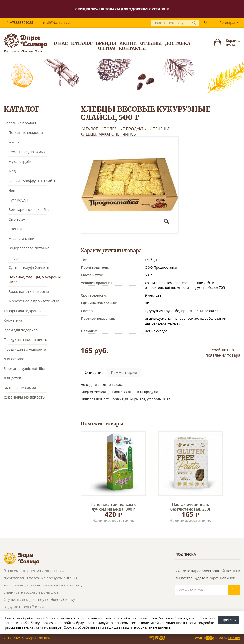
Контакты (132, 48)
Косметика (13, 320)
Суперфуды (18, 200)
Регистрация (230, 23)
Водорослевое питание (29, 248)
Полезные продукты (21, 123)
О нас (61, 43)
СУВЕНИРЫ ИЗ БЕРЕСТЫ (25, 397)
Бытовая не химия (20, 388)
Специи (15, 229)
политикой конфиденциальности (168, 623)
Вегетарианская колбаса (30, 209)
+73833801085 (21, 23)
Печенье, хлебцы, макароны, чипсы (35, 279)
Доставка (178, 43)
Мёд (12, 171)
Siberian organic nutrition (25, 368)
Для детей (12, 378)
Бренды (106, 43)
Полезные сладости (26, 132)
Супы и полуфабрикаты (29, 267)
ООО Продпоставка (161, 267)
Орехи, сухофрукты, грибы (32, 181)
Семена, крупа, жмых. (27, 152)
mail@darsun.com (58, 23)
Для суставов (15, 359)
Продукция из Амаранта (25, 349)
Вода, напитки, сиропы (29, 291)
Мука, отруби (20, 161)
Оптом (107, 48)
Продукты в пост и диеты (26, 339)
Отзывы (151, 43)
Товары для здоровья (23, 311)
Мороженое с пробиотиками (34, 301)
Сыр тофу (17, 219)
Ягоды (14, 258)
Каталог (82, 43)
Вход (207, 23)
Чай (12, 190)
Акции (128, 43)
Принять (229, 620)
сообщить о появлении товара (223, 352)
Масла (14, 142)
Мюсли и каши (21, 238)
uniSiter (234, 638)
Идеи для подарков (21, 330)
